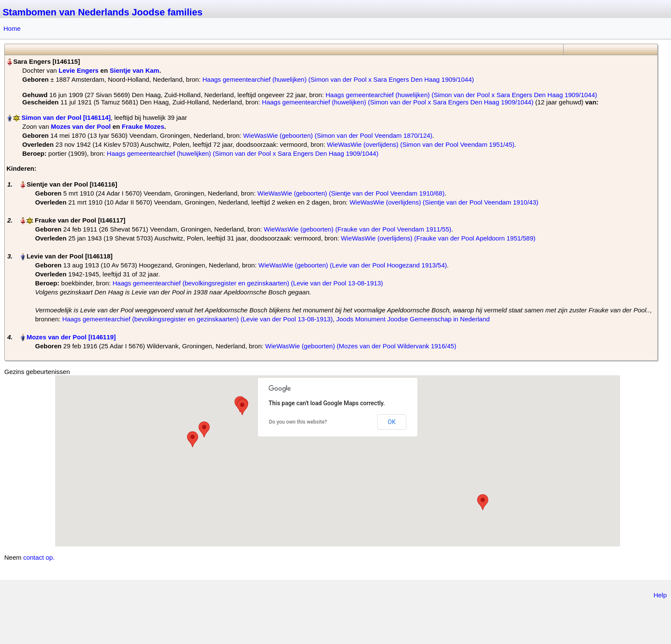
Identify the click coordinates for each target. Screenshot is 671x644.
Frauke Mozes (143, 126)
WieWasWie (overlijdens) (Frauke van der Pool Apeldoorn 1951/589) (438, 238)
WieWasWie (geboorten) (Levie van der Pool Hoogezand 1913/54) (353, 265)
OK (392, 422)
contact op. (39, 557)
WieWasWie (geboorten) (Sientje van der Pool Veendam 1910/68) (351, 193)
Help (660, 595)
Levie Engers (79, 70)
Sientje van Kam (134, 70)
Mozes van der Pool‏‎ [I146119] (71, 337)
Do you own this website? (298, 422)
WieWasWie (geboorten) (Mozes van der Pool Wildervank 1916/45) (361, 346)
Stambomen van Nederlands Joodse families (102, 12)
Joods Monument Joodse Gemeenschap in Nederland (413, 319)
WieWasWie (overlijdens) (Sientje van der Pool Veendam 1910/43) (444, 202)
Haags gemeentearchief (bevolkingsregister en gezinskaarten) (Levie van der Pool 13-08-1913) (248, 283)
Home (12, 28)
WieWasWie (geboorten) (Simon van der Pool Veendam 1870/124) (338, 135)
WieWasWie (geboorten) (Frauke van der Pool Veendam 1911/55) (358, 229)
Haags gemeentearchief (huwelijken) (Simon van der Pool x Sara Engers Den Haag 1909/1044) (338, 79)
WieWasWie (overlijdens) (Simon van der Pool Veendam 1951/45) (421, 144)
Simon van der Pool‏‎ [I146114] (66, 117)
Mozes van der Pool (81, 126)
